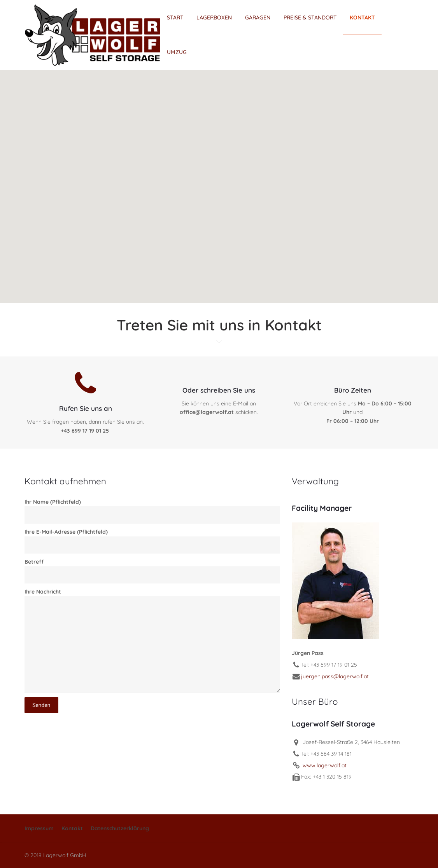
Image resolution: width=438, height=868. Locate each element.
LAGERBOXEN (214, 17)
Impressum (39, 828)
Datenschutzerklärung (120, 828)
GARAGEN (258, 17)
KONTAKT (362, 17)
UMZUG (177, 52)
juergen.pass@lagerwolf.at (335, 676)
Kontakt (72, 828)
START (175, 17)
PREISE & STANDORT (310, 17)
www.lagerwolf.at (324, 765)
